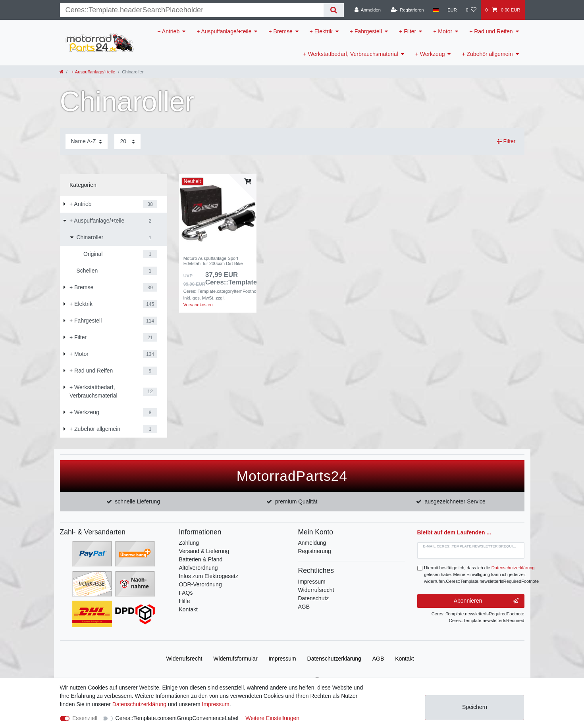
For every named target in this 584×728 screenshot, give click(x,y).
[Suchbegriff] (192, 10)
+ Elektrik (321, 31)
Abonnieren (486, 601)
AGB (304, 607)
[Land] (436, 10)
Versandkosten (198, 305)
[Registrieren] (407, 10)
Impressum (312, 582)
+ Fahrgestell (366, 31)
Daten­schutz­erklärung (334, 659)
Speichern (475, 707)
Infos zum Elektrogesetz (209, 576)
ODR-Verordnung (200, 584)
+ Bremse (280, 31)
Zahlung (189, 543)
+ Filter (408, 31)
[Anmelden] (367, 10)
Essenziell (85, 718)
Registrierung (315, 551)
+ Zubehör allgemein (487, 54)
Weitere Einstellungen (272, 718)
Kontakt (188, 609)
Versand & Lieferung (204, 551)
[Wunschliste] (471, 10)
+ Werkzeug (430, 54)
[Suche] (334, 10)
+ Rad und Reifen (491, 31)
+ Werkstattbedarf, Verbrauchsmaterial (351, 54)
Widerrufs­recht (184, 659)
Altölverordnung (199, 568)
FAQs (186, 593)
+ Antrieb (169, 31)
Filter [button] (506, 142)
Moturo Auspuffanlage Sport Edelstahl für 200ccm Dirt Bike (213, 261)
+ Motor (443, 31)
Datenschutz (314, 598)
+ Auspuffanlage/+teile (224, 31)
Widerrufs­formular (235, 659)
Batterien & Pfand (201, 559)
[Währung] (452, 10)
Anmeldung (312, 543)
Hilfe (185, 601)
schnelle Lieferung (137, 501)
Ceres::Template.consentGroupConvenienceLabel (177, 718)
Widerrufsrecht (316, 590)
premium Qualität (296, 501)
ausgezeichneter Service (455, 501)
